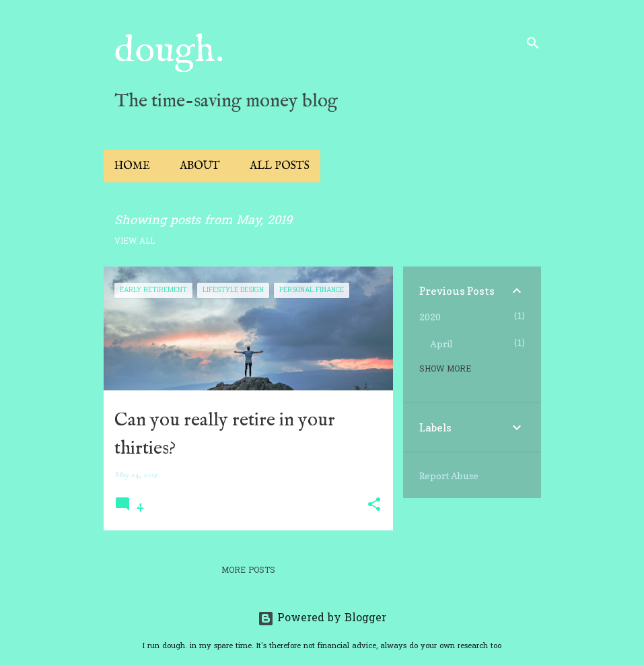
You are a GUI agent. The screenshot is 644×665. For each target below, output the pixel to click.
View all (135, 242)
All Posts (280, 166)
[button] (374, 505)
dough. (169, 51)
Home (132, 166)
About (200, 166)
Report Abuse (449, 476)
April (441, 344)
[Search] (533, 43)
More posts (248, 571)
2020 (430, 317)
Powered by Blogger (322, 619)
